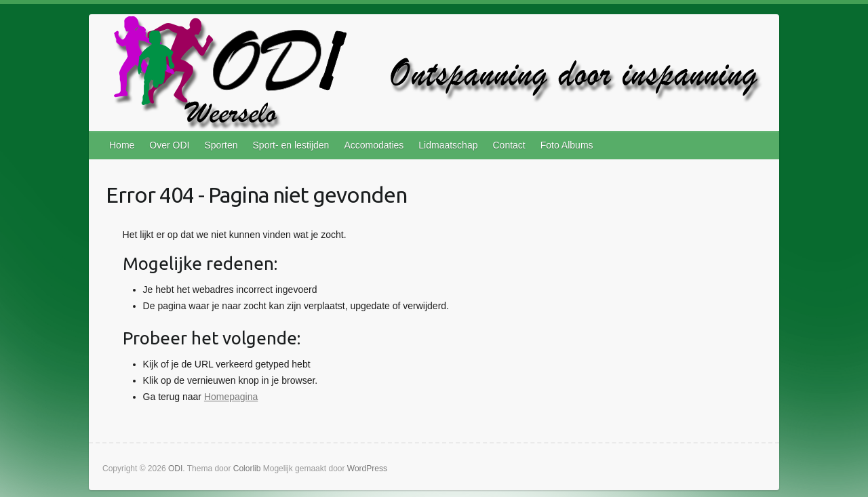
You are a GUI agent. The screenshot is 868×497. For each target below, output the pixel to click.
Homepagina (231, 397)
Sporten (221, 145)
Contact (509, 145)
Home (122, 145)
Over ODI (169, 145)
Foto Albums (567, 145)
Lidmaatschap (448, 145)
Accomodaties (374, 145)
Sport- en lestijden (291, 145)
